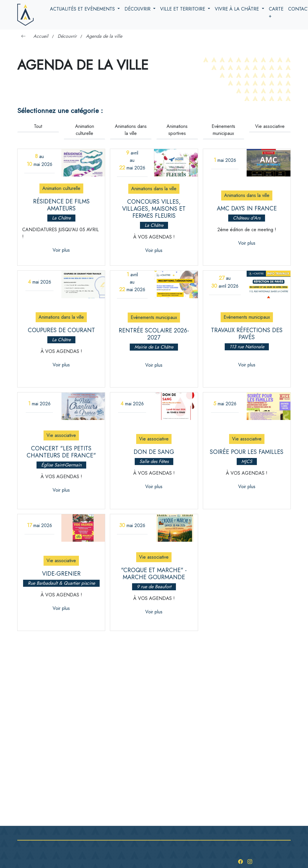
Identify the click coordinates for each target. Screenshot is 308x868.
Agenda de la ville (104, 36)
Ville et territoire (183, 9)
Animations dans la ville (131, 130)
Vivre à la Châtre (238, 9)
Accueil (41, 36)
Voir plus (61, 250)
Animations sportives (177, 130)
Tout (38, 126)
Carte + (276, 12)
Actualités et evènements (83, 9)
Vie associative (270, 126)
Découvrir (138, 9)
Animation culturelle (85, 130)
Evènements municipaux (223, 130)
